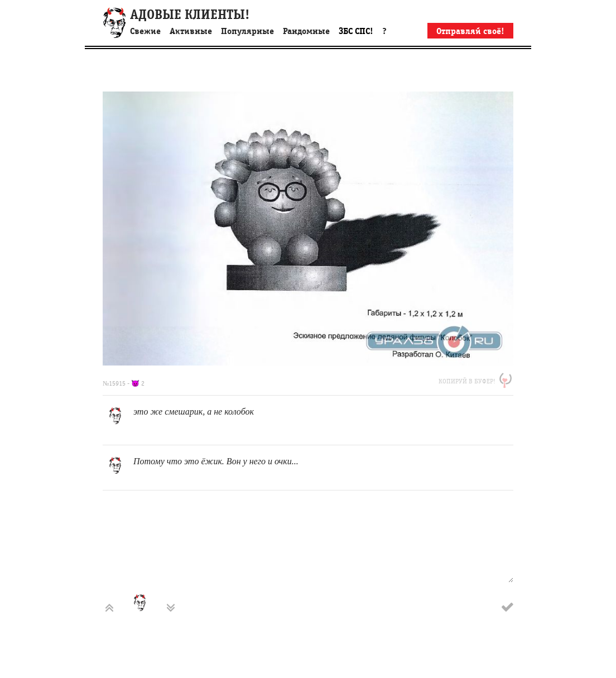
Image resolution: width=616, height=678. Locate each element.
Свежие (145, 31)
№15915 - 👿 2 (124, 383)
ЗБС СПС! (356, 31)
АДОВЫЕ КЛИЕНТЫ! (190, 15)
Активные (191, 31)
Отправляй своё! (470, 31)
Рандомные (306, 31)
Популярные (247, 31)
